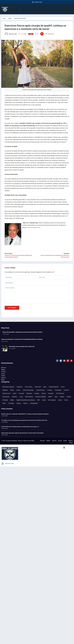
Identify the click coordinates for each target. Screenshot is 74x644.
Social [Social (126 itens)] (66, 400)
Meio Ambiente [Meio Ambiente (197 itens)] (29, 397)
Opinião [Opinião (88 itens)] (69, 397)
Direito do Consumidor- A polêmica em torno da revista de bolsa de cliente (22, 332)
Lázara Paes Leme (11, 34)
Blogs (3, 380)
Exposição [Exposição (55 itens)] (51, 393)
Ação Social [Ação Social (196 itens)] (38, 387)
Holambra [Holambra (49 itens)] (14, 397)
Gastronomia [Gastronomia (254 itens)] (6, 397)
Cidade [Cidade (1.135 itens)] (12, 390)
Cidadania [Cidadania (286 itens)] (5, 390)
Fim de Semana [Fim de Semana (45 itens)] (60, 393)
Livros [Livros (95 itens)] (21, 397)
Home (4, 18)
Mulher (3, 370)
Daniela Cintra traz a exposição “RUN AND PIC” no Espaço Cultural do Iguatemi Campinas (25, 414)
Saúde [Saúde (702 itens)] (44, 400)
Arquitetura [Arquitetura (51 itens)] (20, 387)
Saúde (10, 18)
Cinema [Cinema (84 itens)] (18, 390)
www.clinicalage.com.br (34, 228)
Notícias (4, 368)
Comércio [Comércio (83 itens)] (66, 390)
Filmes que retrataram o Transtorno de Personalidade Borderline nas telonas (22, 339)
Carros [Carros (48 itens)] (63, 387)
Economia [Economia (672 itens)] (21, 393)
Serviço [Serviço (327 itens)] (60, 400)
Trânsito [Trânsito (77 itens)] (19, 403)
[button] (20, 9)
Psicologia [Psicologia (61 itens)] (5, 400)
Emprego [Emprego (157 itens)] (37, 393)
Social (3, 374)
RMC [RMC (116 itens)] (39, 400)
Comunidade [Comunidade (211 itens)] (58, 390)
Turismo (4, 372)
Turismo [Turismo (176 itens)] (25, 403)
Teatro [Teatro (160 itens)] (4, 403)
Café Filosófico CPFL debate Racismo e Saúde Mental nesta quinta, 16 (20, 427)
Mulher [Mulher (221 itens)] (50, 397)
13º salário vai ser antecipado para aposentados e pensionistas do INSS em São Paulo (24, 420)
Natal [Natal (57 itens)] (56, 397)
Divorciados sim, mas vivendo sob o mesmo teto (22, 346)
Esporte (3, 378)
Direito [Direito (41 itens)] (15, 393)
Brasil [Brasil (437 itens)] (45, 387)
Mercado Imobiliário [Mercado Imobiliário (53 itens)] (41, 397)
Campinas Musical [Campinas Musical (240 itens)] (54, 387)
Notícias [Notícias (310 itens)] (62, 397)
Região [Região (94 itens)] (12, 400)
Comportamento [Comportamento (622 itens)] (40, 390)
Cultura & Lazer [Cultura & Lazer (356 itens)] (6, 393)
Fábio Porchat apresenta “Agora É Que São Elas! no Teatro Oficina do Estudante (22, 433)
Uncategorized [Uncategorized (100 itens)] (34, 403)
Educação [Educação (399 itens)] (29, 393)
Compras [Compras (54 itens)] (50, 390)
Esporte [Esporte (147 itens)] (44, 393)
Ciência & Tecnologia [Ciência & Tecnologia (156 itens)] (28, 390)
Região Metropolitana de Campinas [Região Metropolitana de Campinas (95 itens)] (26, 400)
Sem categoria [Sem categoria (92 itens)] (52, 400)
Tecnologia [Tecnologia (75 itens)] (11, 403)
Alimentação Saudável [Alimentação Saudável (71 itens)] (8, 387)
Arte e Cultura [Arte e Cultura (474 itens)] (29, 387)
